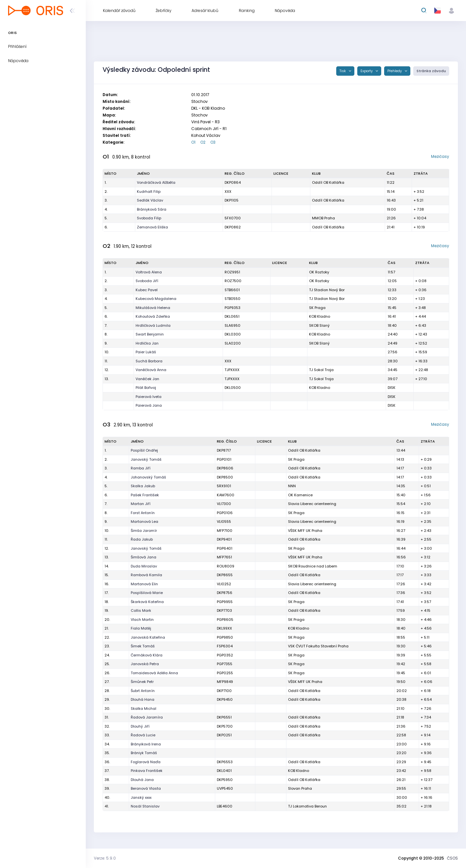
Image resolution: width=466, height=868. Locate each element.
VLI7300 (224, 504)
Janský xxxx (141, 797)
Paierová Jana (149, 405)
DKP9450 (225, 699)
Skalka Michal (144, 709)
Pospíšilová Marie (147, 593)
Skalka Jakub (143, 486)
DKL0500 (233, 388)
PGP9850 (225, 637)
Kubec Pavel (147, 290)
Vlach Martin (142, 620)
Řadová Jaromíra (147, 717)
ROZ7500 (233, 281)
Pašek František (145, 495)
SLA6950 (233, 325)
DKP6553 (225, 762)
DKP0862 (233, 227)
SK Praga (317, 308)
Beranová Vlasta (146, 788)
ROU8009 (226, 566)
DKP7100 (224, 691)
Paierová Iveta (149, 397)
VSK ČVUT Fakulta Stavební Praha (318, 646)
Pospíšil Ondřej (144, 450)
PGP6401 (225, 548)
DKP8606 (225, 468)
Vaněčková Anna (151, 370)
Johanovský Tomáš (148, 477)
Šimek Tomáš (143, 646)
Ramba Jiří (141, 468)
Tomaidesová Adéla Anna (154, 673)
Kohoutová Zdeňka (153, 316)
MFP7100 (225, 531)
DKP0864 (233, 182)
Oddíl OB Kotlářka (328, 182)
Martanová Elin (144, 584)
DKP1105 (232, 200)
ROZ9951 (232, 272)
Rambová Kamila (146, 575)
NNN (292, 486)
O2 (203, 142)
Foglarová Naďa (146, 762)
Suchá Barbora (149, 361)
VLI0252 (224, 584)
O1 (193, 142)
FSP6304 (225, 646)
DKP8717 (224, 450)
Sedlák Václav (150, 200)
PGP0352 (225, 655)
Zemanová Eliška (152, 227)
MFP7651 (224, 557)
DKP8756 (225, 593)
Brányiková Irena (146, 744)
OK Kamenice (300, 495)
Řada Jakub (142, 539)
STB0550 (233, 299)
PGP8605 (225, 620)
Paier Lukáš (146, 352)
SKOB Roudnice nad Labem (313, 566)
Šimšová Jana (144, 557)
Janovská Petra (145, 664)
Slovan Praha (300, 788)
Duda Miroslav (144, 566)
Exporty (367, 71)
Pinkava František (147, 771)
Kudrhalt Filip (149, 192)
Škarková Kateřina (147, 602)
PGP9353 (233, 308)
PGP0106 (225, 513)
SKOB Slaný (319, 325)
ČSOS (452, 858)
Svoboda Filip (149, 218)
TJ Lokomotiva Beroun (307, 806)
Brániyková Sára (152, 209)
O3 (213, 142)
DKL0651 (232, 316)
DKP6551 (224, 717)
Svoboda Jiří (147, 281)
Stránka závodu (431, 71)
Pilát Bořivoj (146, 388)
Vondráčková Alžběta (156, 182)
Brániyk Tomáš (144, 753)
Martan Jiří (141, 504)
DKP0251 (224, 735)
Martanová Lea (144, 522)
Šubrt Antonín (143, 691)
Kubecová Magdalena (156, 299)
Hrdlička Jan (147, 343)
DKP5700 (225, 726)
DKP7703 (224, 610)
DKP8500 (225, 477)
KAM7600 (226, 495)
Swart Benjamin (150, 334)
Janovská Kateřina (148, 637)
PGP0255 (225, 673)
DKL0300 (233, 334)
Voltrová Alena (149, 272)
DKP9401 (224, 539)
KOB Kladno (320, 316)
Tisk (343, 71)
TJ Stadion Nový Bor (327, 290)
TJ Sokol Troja (321, 370)
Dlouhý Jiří (140, 726)
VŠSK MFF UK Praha (305, 531)
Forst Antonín (143, 513)
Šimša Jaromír (144, 531)
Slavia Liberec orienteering (312, 504)
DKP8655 (225, 575)
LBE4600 (225, 806)
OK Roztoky (319, 272)
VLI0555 (224, 522)
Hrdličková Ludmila (153, 325)
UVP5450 (225, 788)
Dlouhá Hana (143, 699)
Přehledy (395, 71)
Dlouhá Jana (142, 780)
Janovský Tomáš (146, 459)
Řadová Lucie (143, 735)
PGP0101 (224, 459)
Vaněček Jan (147, 379)
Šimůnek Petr (142, 682)
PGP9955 (225, 602)
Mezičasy (440, 156)
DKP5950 (225, 780)
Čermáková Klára (147, 655)
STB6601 (232, 290)
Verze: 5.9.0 (105, 858)
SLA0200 (233, 343)
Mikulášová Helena (153, 308)
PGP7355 (225, 664)
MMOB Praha (323, 218)
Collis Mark (141, 610)
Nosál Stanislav (145, 806)
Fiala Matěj (141, 628)
